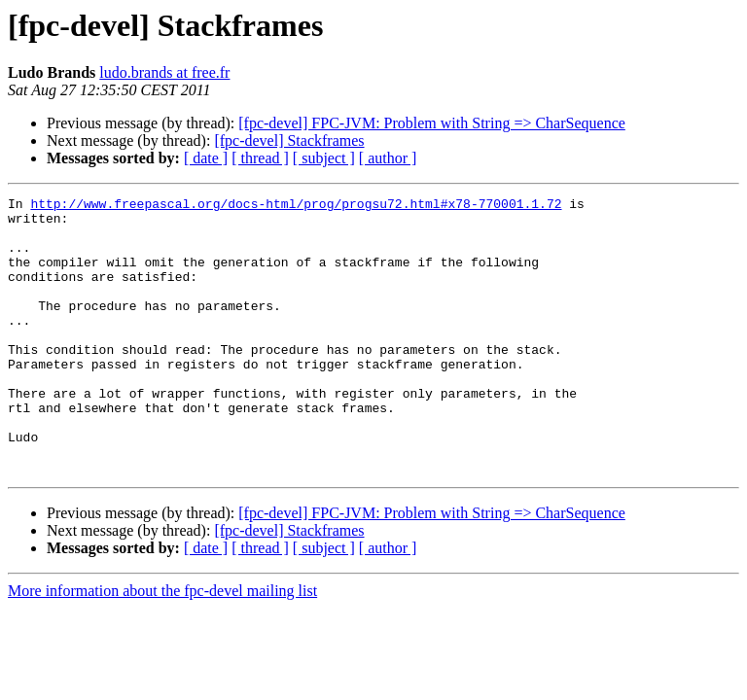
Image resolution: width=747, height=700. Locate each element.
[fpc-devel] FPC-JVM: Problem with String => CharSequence (432, 123)
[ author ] (388, 158)
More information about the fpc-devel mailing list (162, 646)
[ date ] (206, 158)
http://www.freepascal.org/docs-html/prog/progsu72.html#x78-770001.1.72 (296, 206)
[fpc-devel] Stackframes (289, 140)
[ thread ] (260, 158)
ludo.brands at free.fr (164, 72)
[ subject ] (324, 158)
